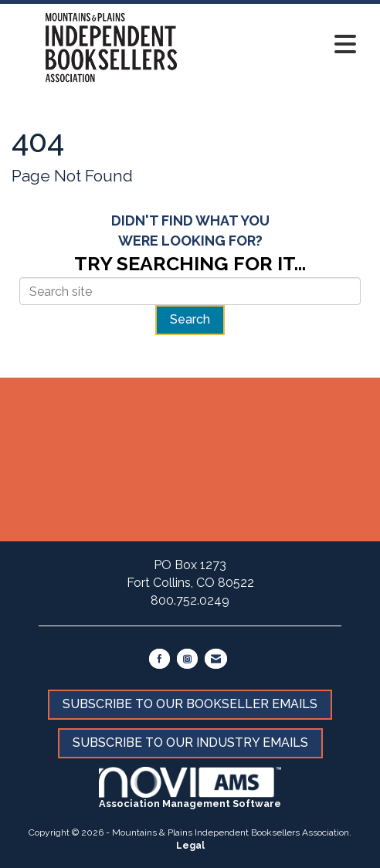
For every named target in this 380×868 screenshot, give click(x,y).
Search (190, 319)
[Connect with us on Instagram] (187, 659)
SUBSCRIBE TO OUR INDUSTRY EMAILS (190, 743)
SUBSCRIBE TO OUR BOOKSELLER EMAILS (190, 704)
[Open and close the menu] (288, 45)
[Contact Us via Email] (216, 659)
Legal (190, 846)
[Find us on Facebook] (159, 659)
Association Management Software (190, 788)
